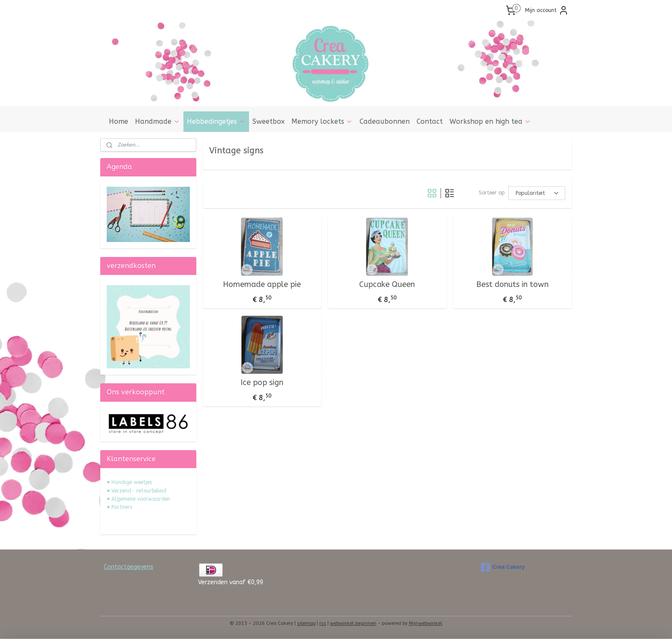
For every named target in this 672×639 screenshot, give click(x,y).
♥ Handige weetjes (129, 482)
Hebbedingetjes (216, 121)
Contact (430, 121)
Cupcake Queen (387, 285)
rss (323, 623)
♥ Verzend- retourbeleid (136, 491)
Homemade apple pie (262, 285)
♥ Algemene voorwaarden (138, 499)
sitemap (306, 623)
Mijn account (547, 10)
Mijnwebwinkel (426, 623)
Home (118, 121)
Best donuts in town (512, 285)
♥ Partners (119, 507)
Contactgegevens (129, 567)
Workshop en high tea (490, 121)
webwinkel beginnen (353, 623)
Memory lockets (322, 121)
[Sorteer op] (537, 193)
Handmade (157, 121)
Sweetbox (268, 121)
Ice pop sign (262, 383)
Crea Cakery (503, 567)
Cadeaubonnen (385, 121)
